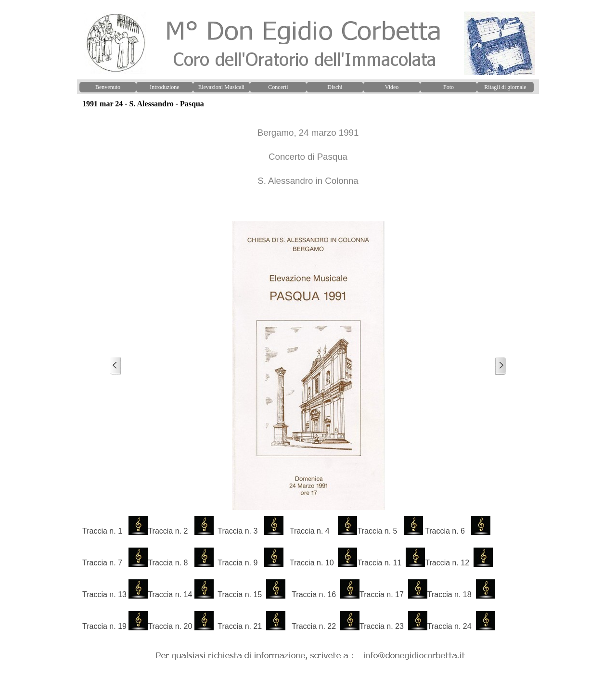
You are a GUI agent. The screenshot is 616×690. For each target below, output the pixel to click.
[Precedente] (115, 366)
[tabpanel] (308, 165)
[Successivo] (500, 366)
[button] (311, 654)
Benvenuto (108, 87)
